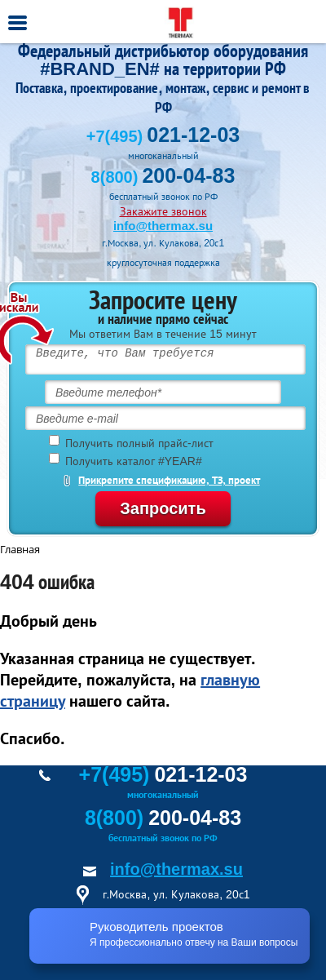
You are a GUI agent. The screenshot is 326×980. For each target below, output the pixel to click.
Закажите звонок (163, 211)
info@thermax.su (163, 226)
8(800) (163, 177)
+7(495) (163, 136)
